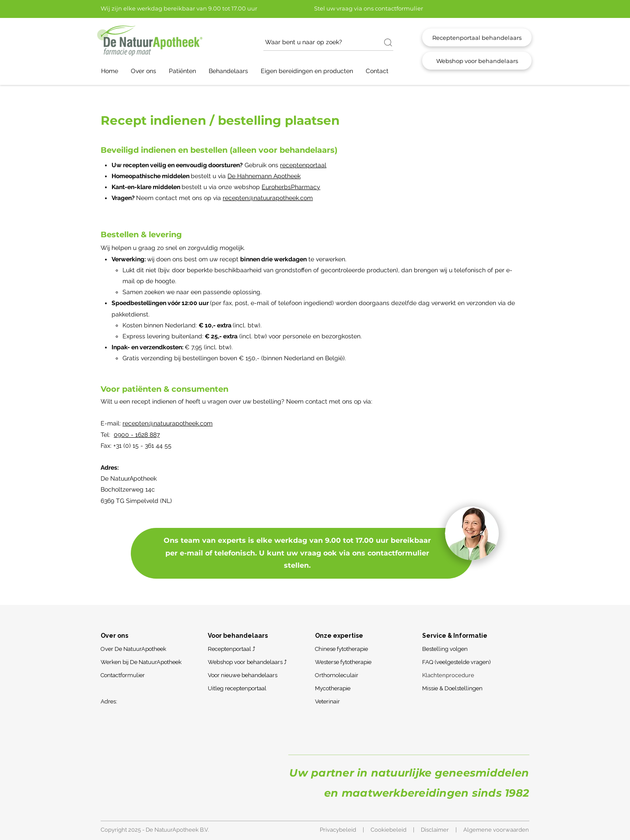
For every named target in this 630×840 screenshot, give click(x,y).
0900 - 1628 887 (137, 435)
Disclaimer (435, 830)
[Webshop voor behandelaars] (477, 61)
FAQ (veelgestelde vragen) (457, 662)
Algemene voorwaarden (496, 830)
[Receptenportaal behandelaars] (477, 37)
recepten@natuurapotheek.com (268, 198)
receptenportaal (303, 165)
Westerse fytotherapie (343, 662)
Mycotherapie (333, 688)
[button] (148, 71)
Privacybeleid (338, 830)
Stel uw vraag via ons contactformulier (369, 8)
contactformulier (398, 553)
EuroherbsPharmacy (291, 187)
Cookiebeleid (388, 830)
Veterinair (327, 701)
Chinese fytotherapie (341, 649)
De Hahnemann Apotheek (264, 176)
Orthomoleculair (337, 675)
